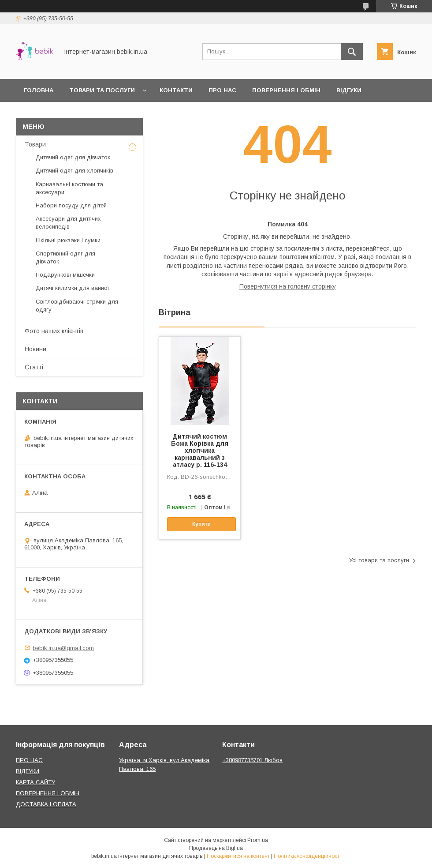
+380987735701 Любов (252, 760)
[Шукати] (352, 52)
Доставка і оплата (56, 113)
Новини (35, 349)
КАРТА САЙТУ (35, 782)
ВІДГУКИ (28, 771)
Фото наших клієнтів (54, 331)
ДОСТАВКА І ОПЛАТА (46, 804)
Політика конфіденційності (307, 856)
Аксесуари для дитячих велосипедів (68, 223)
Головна (39, 90)
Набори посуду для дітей (71, 205)
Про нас (222, 90)
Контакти (176, 90)
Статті (34, 367)
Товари (35, 144)
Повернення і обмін (286, 90)
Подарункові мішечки (65, 275)
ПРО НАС (29, 760)
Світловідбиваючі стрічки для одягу (77, 306)
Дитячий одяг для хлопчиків (74, 171)
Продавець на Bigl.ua (216, 848)
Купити (201, 524)
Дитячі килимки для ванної (73, 288)
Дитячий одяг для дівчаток (73, 157)
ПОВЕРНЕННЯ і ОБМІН (48, 793)
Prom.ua (258, 840)
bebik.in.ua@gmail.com (63, 648)
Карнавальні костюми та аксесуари (69, 188)
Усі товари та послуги (379, 560)
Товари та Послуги (102, 90)
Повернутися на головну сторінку (288, 286)
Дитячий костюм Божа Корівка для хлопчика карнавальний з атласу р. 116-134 (200, 451)
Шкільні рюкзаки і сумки (68, 240)
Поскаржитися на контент (238, 856)
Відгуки (349, 90)
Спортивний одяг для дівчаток (65, 257)
